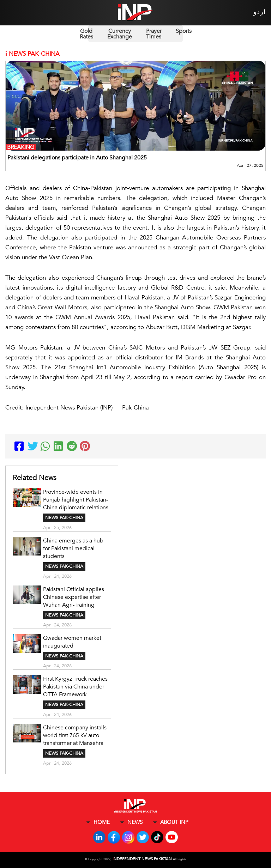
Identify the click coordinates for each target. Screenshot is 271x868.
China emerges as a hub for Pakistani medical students (73, 548)
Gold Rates (86, 34)
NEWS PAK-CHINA (64, 518)
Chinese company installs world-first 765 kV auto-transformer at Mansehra (75, 735)
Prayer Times (154, 34)
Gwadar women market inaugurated (72, 642)
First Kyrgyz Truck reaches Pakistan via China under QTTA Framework (75, 687)
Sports (184, 31)
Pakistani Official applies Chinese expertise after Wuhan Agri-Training (74, 597)
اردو (260, 12)
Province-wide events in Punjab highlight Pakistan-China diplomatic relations (76, 500)
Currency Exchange (120, 34)
